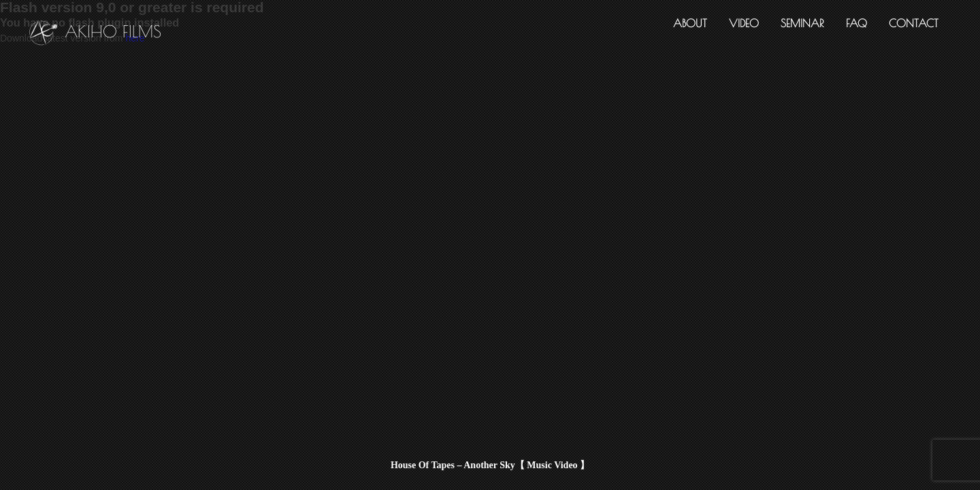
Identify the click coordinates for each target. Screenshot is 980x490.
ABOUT (690, 23)
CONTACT (914, 23)
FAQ (856, 23)
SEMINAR (802, 23)
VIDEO (744, 23)
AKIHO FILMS (95, 34)
